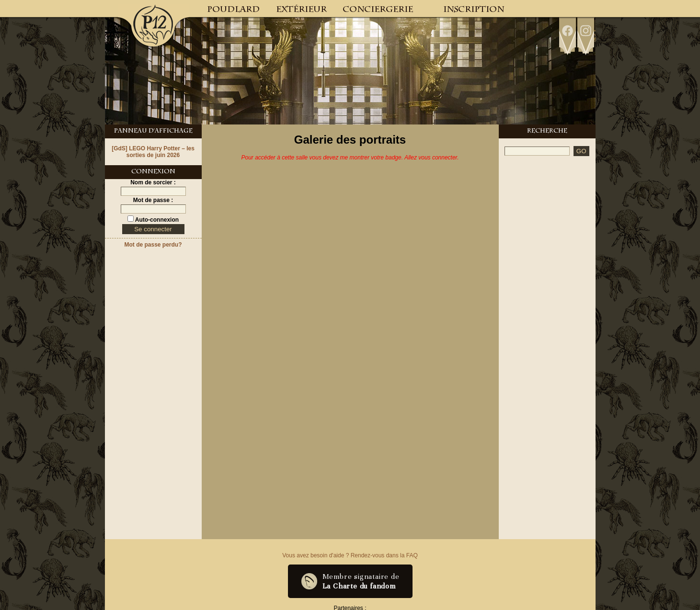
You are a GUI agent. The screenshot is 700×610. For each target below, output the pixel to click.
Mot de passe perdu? (153, 245)
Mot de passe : (153, 200)
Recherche (547, 132)
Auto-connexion (156, 220)
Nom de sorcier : (153, 182)
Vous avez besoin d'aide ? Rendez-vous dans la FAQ (350, 555)
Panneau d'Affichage (153, 132)
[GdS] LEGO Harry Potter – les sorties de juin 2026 (153, 152)
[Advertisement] (547, 307)
